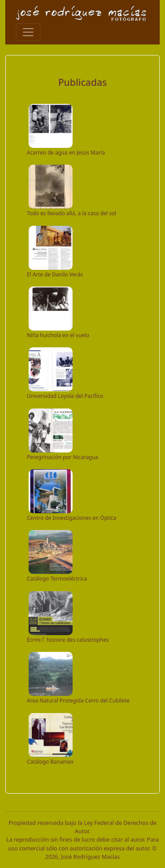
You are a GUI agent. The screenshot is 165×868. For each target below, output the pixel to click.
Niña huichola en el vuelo (58, 335)
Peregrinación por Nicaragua (62, 457)
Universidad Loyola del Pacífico (65, 396)
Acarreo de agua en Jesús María (66, 153)
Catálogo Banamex (50, 762)
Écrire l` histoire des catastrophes (68, 640)
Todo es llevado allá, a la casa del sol (71, 213)
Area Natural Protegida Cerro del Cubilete (78, 701)
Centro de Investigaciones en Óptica (71, 518)
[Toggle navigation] (28, 32)
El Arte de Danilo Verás (55, 274)
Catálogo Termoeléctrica (57, 579)
